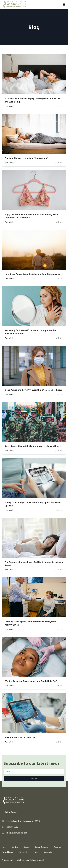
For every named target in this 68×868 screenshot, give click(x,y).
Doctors (27, 847)
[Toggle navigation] (64, 5)
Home (4, 847)
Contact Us (48, 852)
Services (15, 847)
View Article (9, 106)
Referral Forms (7, 852)
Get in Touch (12, 812)
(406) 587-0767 (12, 827)
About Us (57, 847)
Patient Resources (42, 847)
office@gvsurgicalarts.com (16, 833)
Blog (37, 852)
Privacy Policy (24, 852)
